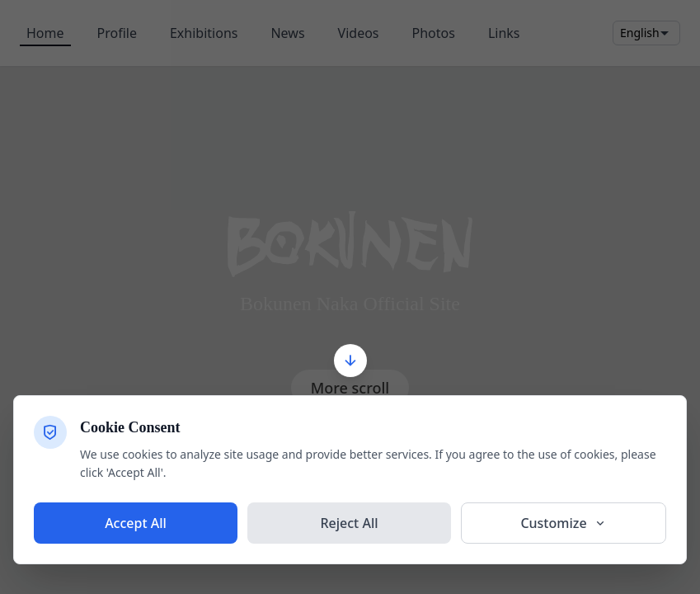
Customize (563, 523)
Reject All (349, 523)
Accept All (136, 523)
